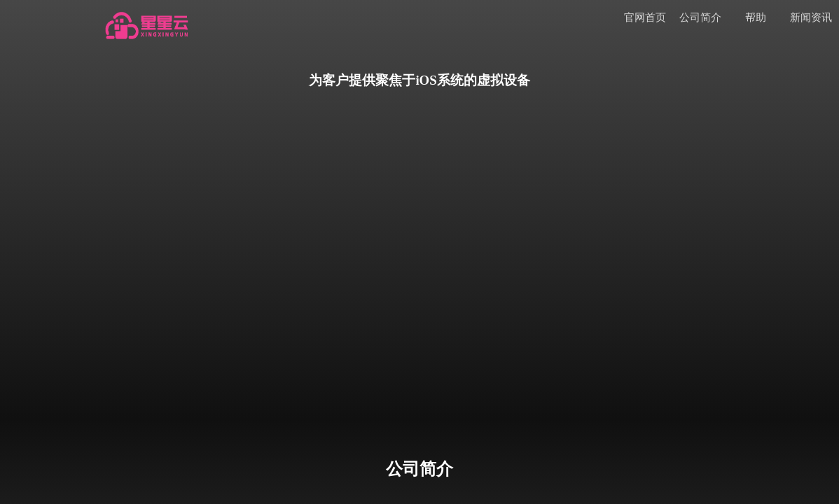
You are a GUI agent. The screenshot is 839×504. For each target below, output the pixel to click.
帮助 (756, 17)
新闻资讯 (811, 17)
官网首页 (645, 17)
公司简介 (700, 17)
